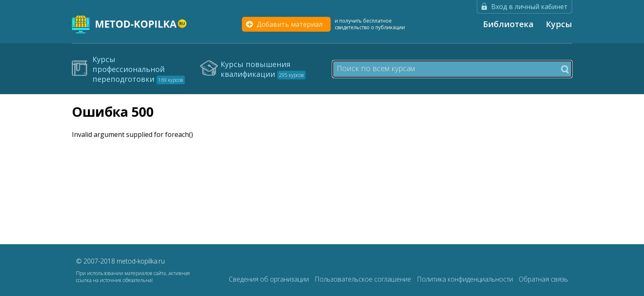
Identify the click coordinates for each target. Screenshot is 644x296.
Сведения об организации (270, 279)
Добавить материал (290, 24)
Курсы (559, 24)
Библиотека (508, 24)
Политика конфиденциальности (466, 279)
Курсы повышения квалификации (263, 69)
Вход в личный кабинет (529, 7)
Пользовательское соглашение (364, 279)
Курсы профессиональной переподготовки (139, 69)
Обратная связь (543, 279)
